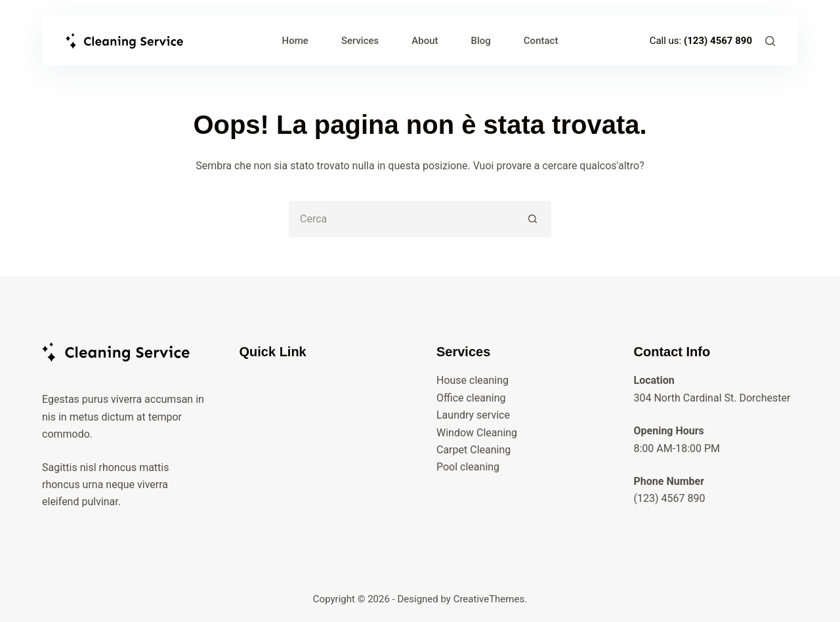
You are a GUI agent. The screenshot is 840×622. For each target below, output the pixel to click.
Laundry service (473, 415)
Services (360, 41)
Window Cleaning (477, 433)
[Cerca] (770, 41)
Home (295, 41)
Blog (481, 41)
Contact (541, 41)
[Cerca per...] (402, 219)
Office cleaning (471, 398)
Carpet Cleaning (473, 450)
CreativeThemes (489, 599)
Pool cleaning (468, 467)
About (425, 41)
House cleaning (472, 380)
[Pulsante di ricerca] (533, 219)
